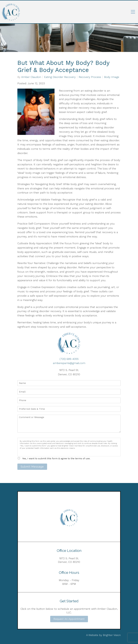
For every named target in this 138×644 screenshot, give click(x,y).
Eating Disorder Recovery (60, 77)
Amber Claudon (31, 77)
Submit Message (32, 467)
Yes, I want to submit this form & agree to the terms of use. (56, 458)
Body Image (112, 77)
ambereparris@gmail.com (69, 363)
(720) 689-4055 (69, 359)
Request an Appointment (69, 619)
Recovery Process (90, 77)
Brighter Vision (112, 635)
